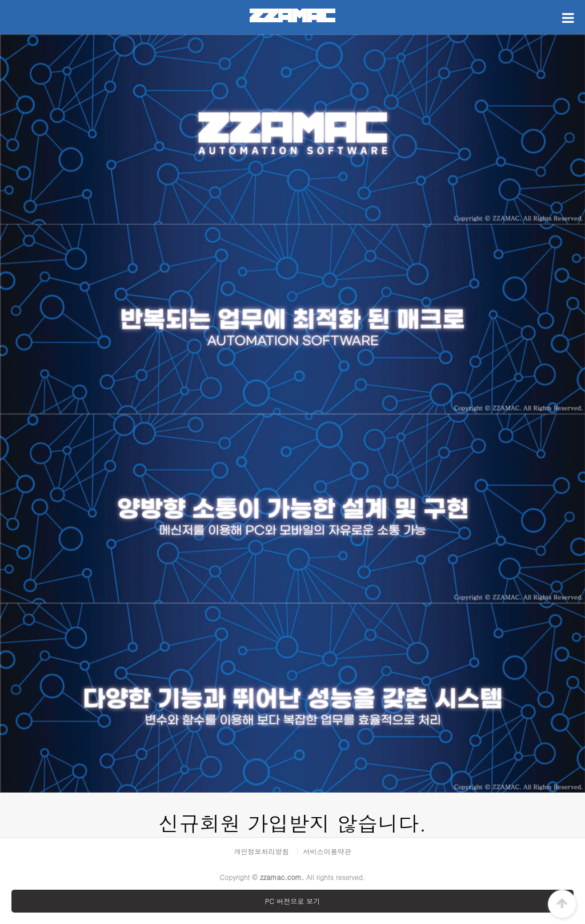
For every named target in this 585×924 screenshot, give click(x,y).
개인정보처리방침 (261, 851)
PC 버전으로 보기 (292, 901)
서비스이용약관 (327, 851)
